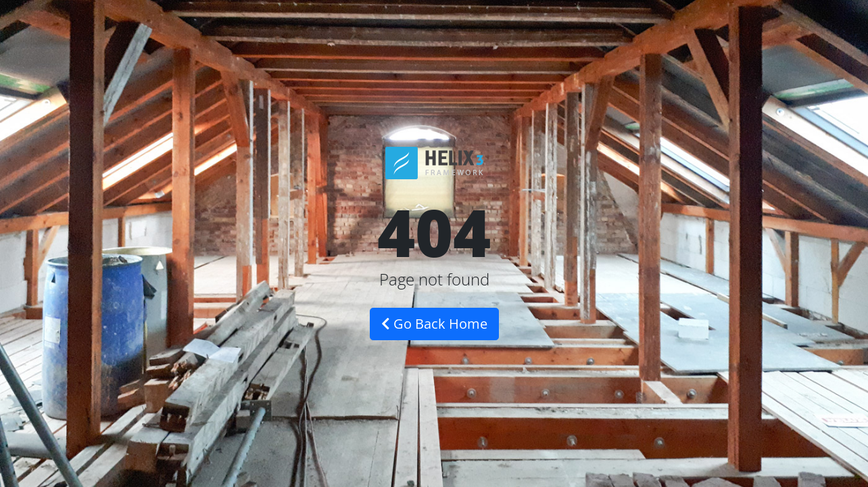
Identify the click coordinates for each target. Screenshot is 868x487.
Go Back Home (434, 324)
